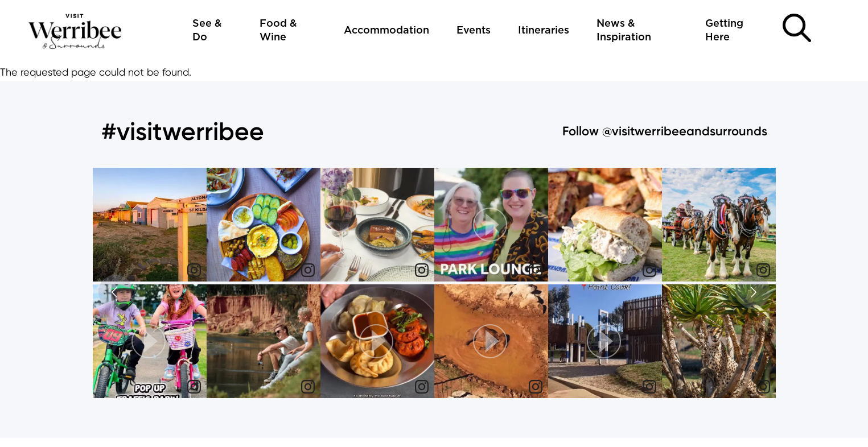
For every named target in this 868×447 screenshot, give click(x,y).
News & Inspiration (624, 31)
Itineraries (544, 31)
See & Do (207, 31)
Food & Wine (278, 31)
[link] (194, 270)
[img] (150, 225)
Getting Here (724, 31)
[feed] (434, 284)
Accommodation (386, 31)
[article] (150, 226)
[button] (150, 341)
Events (474, 31)
